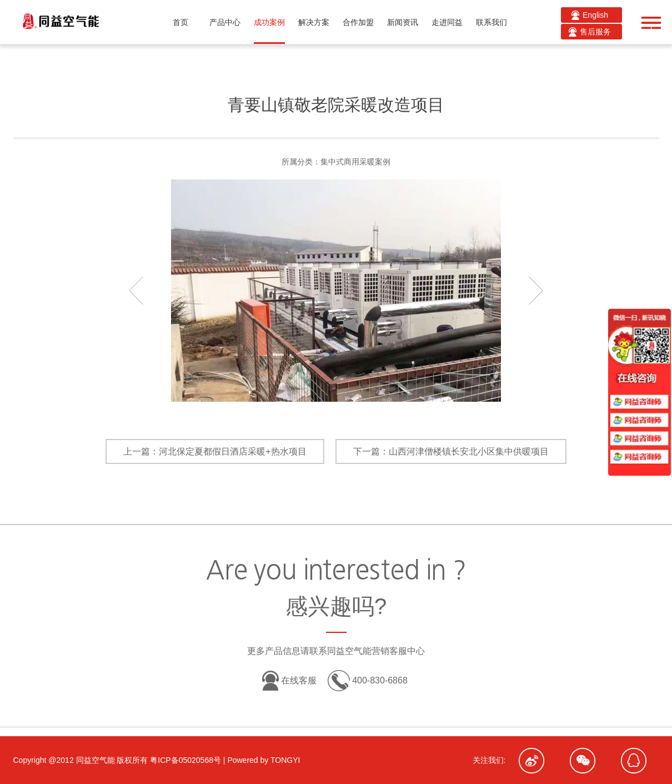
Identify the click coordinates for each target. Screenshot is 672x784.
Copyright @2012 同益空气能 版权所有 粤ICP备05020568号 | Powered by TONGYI (157, 760)
